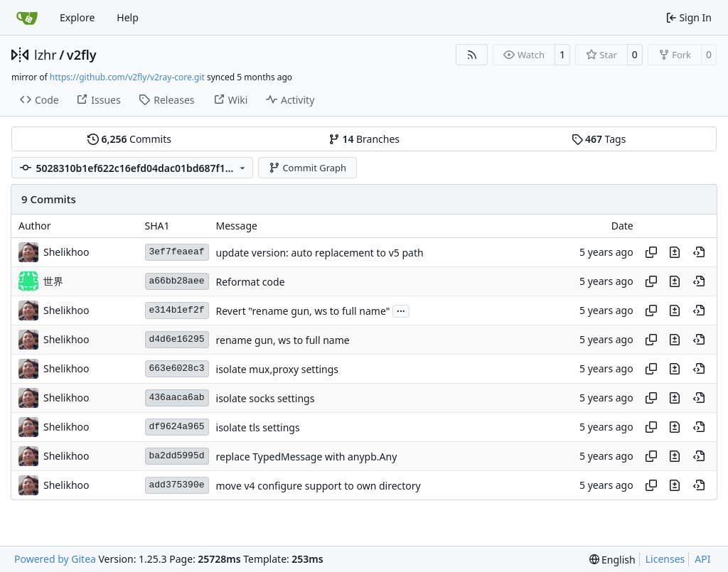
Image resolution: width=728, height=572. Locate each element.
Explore (77, 17)
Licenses (665, 559)
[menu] (612, 560)
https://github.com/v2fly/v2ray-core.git (127, 77)
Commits (129, 139)
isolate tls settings (258, 427)
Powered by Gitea (55, 559)
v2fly (82, 55)
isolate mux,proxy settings (278, 369)
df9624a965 (177, 427)
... (401, 310)
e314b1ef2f (177, 310)
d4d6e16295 (177, 339)
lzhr (45, 55)
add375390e (177, 485)
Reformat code (251, 282)
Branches (364, 139)
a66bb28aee (177, 281)
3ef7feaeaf (177, 252)
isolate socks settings (266, 398)
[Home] (27, 18)
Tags (599, 139)
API (702, 559)
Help (128, 17)
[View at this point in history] (699, 252)
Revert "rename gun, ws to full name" (303, 311)
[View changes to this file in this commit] (675, 252)
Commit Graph (307, 168)
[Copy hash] (651, 252)
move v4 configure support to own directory (318, 486)
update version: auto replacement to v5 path (320, 253)
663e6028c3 (177, 368)
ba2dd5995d (177, 456)
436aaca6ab (177, 398)
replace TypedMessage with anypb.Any (307, 457)
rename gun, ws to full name (283, 340)
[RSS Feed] (472, 55)
